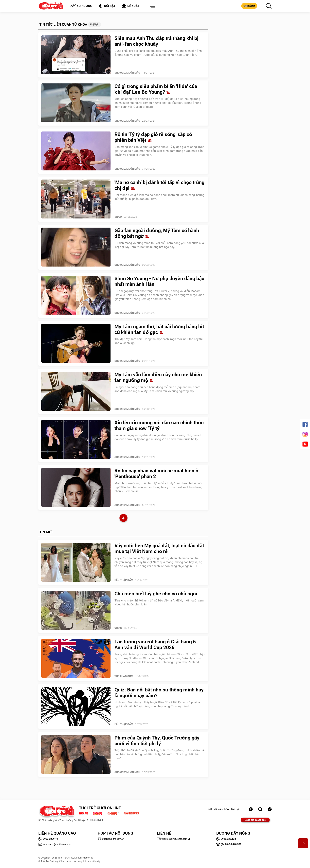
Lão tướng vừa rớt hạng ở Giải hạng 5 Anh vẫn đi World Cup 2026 (155, 645)
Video (118, 217)
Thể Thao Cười (124, 676)
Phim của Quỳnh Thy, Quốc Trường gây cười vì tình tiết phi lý (157, 741)
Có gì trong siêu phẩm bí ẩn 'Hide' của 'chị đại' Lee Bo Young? (156, 89)
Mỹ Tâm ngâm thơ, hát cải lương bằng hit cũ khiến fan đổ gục (159, 329)
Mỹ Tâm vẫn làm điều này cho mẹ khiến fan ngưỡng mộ (158, 377)
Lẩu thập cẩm (124, 580)
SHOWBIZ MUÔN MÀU (127, 73)
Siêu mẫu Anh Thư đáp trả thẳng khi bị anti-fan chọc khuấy (156, 41)
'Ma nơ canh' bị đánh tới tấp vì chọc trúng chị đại (159, 185)
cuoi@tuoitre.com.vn (111, 839)
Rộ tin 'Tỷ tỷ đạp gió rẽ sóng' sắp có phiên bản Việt (153, 137)
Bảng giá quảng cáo (255, 820)
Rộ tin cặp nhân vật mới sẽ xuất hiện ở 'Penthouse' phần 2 (156, 474)
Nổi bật (107, 6)
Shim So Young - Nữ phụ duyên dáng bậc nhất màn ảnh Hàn (159, 281)
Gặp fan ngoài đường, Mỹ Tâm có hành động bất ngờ (157, 233)
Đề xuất (130, 6)
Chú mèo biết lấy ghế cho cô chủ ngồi (156, 594)
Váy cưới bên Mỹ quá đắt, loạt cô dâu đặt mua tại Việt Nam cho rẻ (159, 548)
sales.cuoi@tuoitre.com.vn (55, 844)
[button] (151, 7)
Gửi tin (249, 6)
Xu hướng (81, 6)
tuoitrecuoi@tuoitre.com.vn (174, 839)
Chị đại (94, 24)
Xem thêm (123, 519)
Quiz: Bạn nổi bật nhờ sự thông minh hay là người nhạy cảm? (159, 693)
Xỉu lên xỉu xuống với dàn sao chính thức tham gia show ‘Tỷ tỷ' (159, 425)
